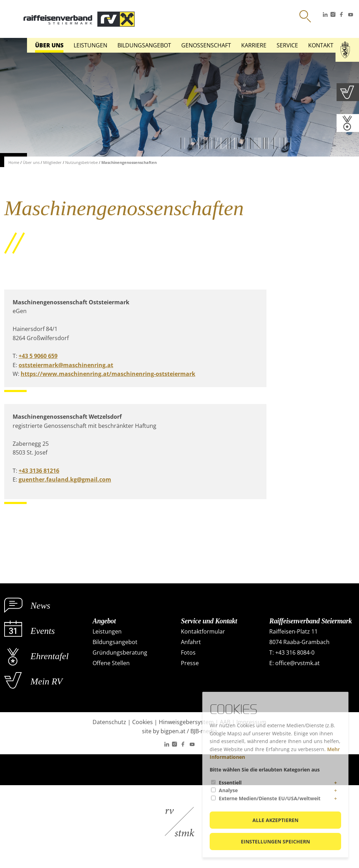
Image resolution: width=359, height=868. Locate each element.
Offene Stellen (111, 663)
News (40, 606)
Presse (190, 663)
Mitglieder (52, 162)
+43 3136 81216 (39, 471)
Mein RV (46, 681)
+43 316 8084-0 (295, 652)
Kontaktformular (203, 631)
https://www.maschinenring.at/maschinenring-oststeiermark (108, 374)
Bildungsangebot (144, 45)
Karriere (254, 45)
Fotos (188, 652)
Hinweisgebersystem (186, 722)
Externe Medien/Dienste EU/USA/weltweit (270, 798)
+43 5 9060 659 (38, 356)
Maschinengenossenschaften (129, 162)
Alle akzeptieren (275, 820)
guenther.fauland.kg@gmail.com (65, 479)
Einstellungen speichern (275, 842)
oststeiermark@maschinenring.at (66, 365)
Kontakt (321, 45)
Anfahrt (191, 642)
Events (43, 631)
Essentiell (230, 783)
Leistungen (90, 45)
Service (287, 45)
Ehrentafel (50, 656)
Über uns (49, 45)
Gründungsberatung (120, 652)
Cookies (143, 722)
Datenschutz (109, 722)
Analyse (228, 790)
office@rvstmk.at (297, 663)
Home (14, 162)
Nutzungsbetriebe (82, 162)
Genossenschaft (206, 45)
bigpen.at (173, 731)
